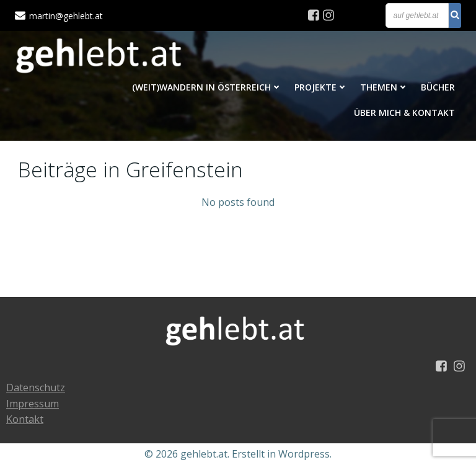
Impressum (33, 404)
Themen (384, 87)
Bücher (438, 87)
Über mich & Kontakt (404, 113)
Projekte (321, 87)
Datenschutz (36, 387)
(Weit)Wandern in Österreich (207, 87)
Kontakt (25, 419)
